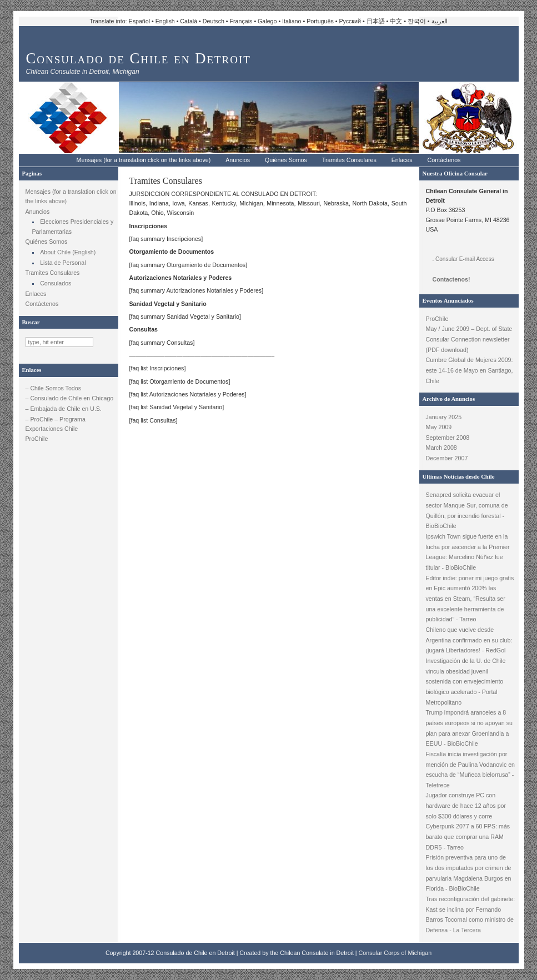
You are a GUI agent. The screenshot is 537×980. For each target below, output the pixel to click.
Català (189, 21)
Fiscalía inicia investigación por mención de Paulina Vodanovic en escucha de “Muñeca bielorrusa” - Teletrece (471, 770)
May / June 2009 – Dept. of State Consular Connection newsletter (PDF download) (469, 339)
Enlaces (402, 160)
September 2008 (448, 438)
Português (320, 21)
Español (140, 21)
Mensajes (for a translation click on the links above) (144, 160)
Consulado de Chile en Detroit (139, 58)
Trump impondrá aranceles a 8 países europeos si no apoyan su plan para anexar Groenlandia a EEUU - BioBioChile (469, 728)
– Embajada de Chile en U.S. (64, 409)
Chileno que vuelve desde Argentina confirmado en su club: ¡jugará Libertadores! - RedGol (469, 640)
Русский (350, 21)
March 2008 (441, 448)
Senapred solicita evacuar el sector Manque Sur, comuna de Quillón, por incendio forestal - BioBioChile (467, 510)
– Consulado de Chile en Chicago (70, 398)
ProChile (37, 439)
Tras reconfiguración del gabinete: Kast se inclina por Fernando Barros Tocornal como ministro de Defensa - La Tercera (471, 914)
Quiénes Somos (286, 160)
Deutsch (214, 21)
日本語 (376, 21)
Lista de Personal (63, 263)
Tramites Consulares (349, 160)
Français (241, 21)
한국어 (417, 21)
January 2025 (444, 417)
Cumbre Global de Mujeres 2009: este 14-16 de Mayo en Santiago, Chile (470, 370)
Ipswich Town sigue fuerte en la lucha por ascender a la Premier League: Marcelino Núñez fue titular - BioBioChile (468, 552)
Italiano (292, 21)
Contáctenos (444, 160)
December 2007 (447, 458)
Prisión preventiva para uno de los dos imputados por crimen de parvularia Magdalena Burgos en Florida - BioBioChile (469, 873)
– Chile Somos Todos (54, 388)
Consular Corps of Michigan (395, 953)
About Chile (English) (68, 252)
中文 (396, 21)
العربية (440, 21)
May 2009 (439, 427)
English (165, 21)
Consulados (56, 283)
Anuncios (238, 160)
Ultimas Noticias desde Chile (459, 477)
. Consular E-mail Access (463, 259)
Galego (267, 21)
